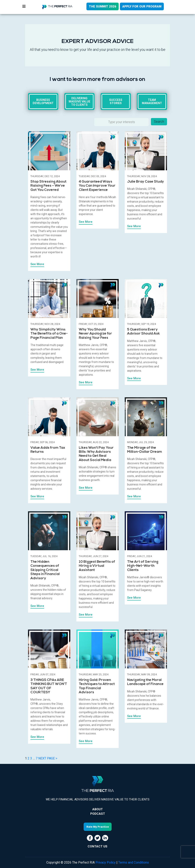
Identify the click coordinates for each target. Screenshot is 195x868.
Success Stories (116, 101)
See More (37, 264)
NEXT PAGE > (48, 758)
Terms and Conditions (134, 862)
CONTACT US (97, 846)
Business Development (43, 101)
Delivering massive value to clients (79, 101)
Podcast (98, 814)
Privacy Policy (106, 862)
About (97, 809)
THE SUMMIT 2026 (103, 6)
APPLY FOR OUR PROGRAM (142, 6)
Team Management (152, 101)
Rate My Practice (98, 827)
